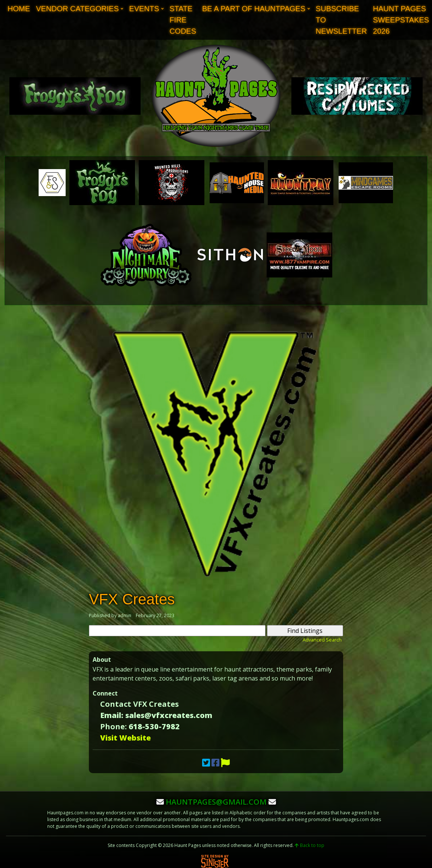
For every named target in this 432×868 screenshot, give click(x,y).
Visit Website (125, 738)
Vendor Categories (77, 9)
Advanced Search (322, 640)
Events (144, 9)
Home (19, 9)
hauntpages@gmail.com (216, 802)
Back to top (310, 845)
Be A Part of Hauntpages (254, 9)
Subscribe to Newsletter (341, 20)
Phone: (113, 726)
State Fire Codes (183, 20)
